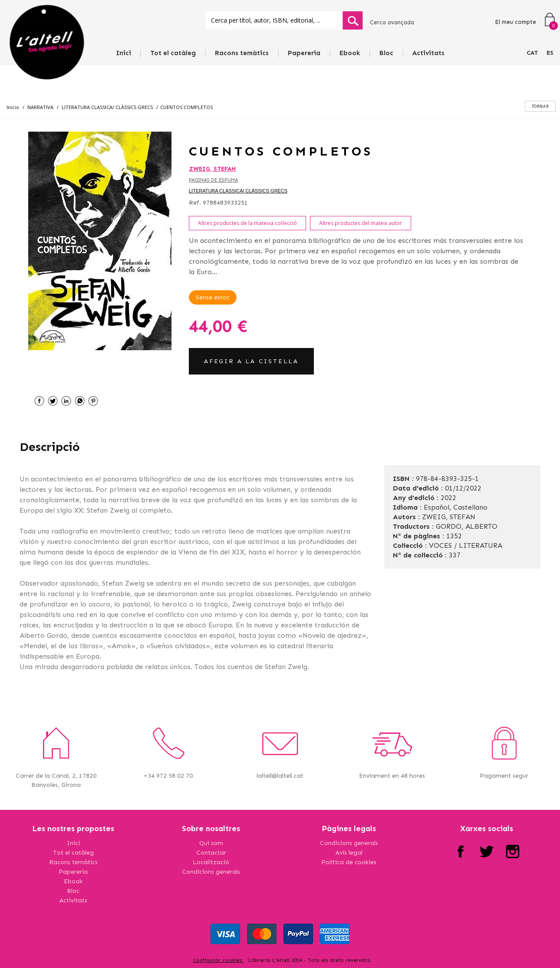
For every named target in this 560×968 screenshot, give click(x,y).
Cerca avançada (392, 22)
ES (550, 53)
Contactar (211, 853)
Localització (211, 862)
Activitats (428, 53)
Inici (124, 53)
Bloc (386, 53)
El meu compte (516, 22)
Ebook (350, 53)
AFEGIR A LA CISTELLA (251, 361)
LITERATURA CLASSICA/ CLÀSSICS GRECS (238, 191)
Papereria (304, 53)
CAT (532, 53)
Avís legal (349, 853)
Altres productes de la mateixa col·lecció (247, 223)
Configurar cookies (218, 960)
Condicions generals (211, 872)
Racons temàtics (242, 53)
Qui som (211, 843)
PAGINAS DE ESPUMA (214, 180)
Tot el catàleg (173, 53)
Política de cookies (349, 862)
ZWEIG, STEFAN (212, 169)
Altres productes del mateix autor (361, 223)
